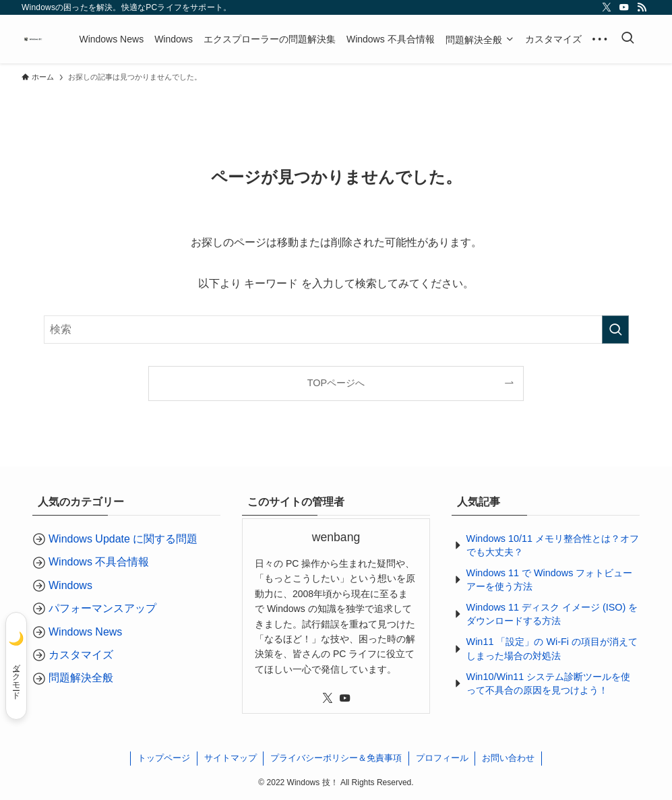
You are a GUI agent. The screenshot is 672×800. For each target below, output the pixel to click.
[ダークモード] (16, 666)
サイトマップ (231, 758)
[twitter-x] (607, 7)
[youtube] (624, 7)
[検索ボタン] (628, 39)
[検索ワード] (336, 330)
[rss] (642, 7)
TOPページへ (336, 383)
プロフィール (442, 758)
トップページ (164, 758)
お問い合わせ (508, 758)
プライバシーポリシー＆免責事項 (336, 758)
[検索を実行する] (615, 330)
